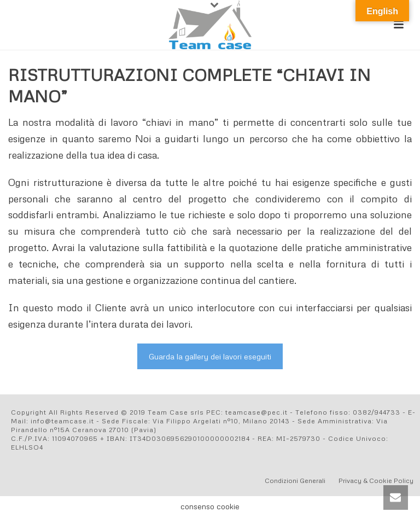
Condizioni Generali (295, 481)
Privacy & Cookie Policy (376, 481)
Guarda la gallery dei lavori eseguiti (210, 356)
